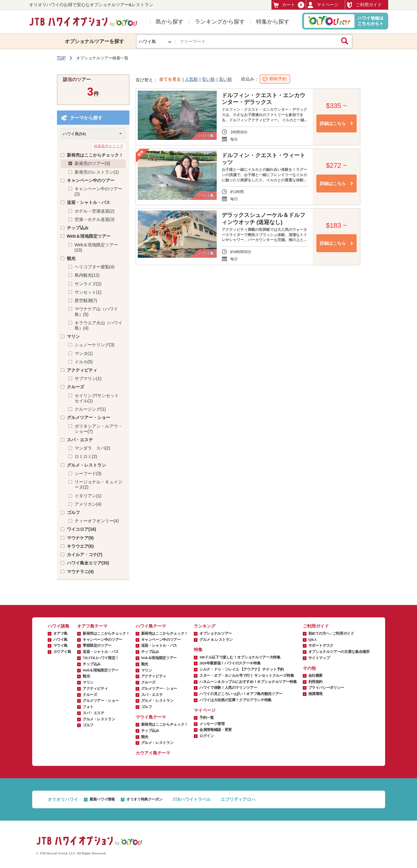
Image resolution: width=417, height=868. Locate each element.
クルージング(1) (90, 409)
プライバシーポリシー (326, 688)
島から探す (170, 22)
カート (289, 5)
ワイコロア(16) (82, 529)
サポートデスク (321, 646)
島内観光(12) (87, 275)
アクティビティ (82, 370)
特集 (198, 650)
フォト (88, 707)
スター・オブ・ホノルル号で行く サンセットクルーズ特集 (247, 676)
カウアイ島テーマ (153, 753)
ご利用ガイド (364, 5)
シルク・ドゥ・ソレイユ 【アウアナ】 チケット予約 (242, 669)
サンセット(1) (88, 292)
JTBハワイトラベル (192, 799)
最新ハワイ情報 (102, 799)
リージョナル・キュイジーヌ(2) (98, 484)
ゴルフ (73, 512)
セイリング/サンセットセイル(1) (97, 398)
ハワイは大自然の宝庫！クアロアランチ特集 (235, 700)
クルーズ (76, 387)
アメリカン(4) (88, 504)
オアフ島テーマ (92, 626)
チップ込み (78, 228)
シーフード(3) (88, 473)
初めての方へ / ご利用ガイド (331, 633)
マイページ (323, 5)
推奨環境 (316, 694)
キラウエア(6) (80, 546)
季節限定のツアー (97, 646)
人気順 (191, 79)
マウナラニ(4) (80, 572)
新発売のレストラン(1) (97, 172)
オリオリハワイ (63, 799)
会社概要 (316, 676)
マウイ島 (61, 646)
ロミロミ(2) (86, 456)
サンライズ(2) (88, 284)
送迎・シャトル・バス (89, 202)
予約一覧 (207, 718)
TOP (61, 58)
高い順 (225, 79)
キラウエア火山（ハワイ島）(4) (98, 325)
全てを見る (170, 79)
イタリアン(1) (88, 496)
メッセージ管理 (212, 724)
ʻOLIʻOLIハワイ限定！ (101, 658)
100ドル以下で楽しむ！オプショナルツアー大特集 (240, 657)
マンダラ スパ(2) (92, 448)
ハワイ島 (61, 640)
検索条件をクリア (109, 146)
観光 (71, 258)
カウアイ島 (62, 652)
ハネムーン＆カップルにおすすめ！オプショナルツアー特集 (248, 682)
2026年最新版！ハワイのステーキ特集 (230, 663)
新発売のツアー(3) (92, 163)
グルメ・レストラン (86, 465)
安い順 (208, 79)
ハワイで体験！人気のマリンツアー (228, 688)
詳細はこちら (333, 123)
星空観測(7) (86, 300)
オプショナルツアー (216, 633)
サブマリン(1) (88, 378)
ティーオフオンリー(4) (97, 521)
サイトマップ (319, 658)
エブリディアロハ (238, 799)
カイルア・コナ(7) (85, 555)
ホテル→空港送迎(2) (95, 211)
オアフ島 (61, 633)
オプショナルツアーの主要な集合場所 (339, 652)
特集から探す (273, 22)
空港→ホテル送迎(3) (95, 219)
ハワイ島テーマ (151, 626)
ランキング (205, 626)
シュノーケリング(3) (95, 345)
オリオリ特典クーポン (144, 799)
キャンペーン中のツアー (91, 180)
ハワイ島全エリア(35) (88, 563)
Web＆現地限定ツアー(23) (96, 247)
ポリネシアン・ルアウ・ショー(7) (98, 429)
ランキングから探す (220, 22)
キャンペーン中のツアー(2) (98, 191)
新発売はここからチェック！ (95, 155)
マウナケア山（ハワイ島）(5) (96, 311)
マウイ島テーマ (151, 717)
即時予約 (278, 79)
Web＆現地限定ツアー (89, 236)
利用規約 (316, 682)
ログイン (207, 736)
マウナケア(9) (80, 538)
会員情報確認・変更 (216, 730)
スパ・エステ (80, 440)
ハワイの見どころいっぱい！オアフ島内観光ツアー (241, 694)
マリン (73, 336)
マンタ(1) (84, 353)
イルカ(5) (84, 362)
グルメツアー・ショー (89, 417)
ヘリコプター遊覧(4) (95, 267)
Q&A (313, 640)
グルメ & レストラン (216, 640)
